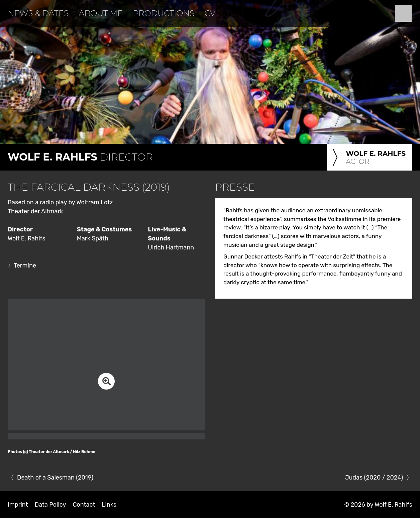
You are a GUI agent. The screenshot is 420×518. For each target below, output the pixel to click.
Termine (25, 266)
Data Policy (50, 505)
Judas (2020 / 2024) (374, 478)
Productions (164, 13)
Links (109, 505)
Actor (368, 158)
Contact (84, 505)
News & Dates (38, 13)
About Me (101, 13)
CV (210, 13)
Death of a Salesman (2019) (55, 478)
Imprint (18, 505)
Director (80, 157)
